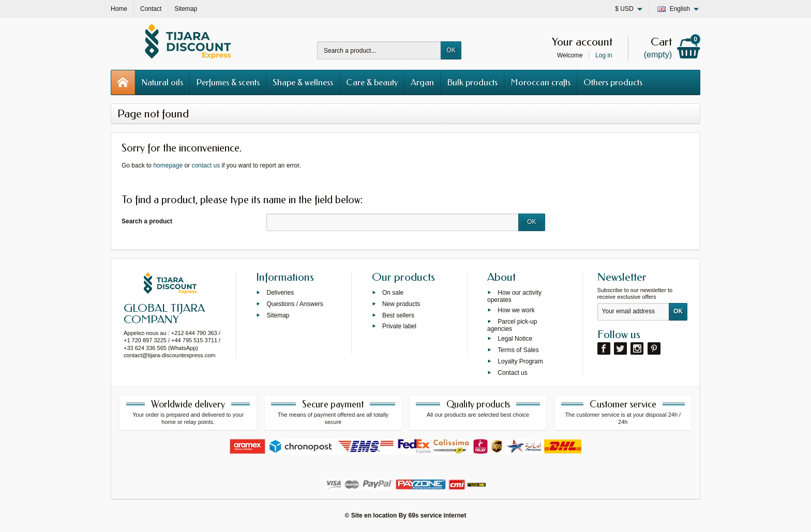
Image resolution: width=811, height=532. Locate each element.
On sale (393, 293)
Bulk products (472, 82)
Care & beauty (372, 82)
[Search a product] (379, 50)
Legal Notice (515, 339)
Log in (604, 55)
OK (451, 50)
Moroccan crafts (540, 82)
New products (401, 303)
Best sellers (398, 315)
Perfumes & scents (228, 82)
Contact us (512, 372)
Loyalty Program (520, 361)
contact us (206, 165)
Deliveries (280, 293)
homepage (168, 165)
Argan (422, 82)
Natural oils (162, 82)
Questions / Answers (295, 303)
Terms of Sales (518, 350)
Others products (613, 82)
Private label (399, 326)
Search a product (147, 221)
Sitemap (278, 315)
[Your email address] (633, 312)
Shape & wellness (303, 82)
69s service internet (437, 515)
